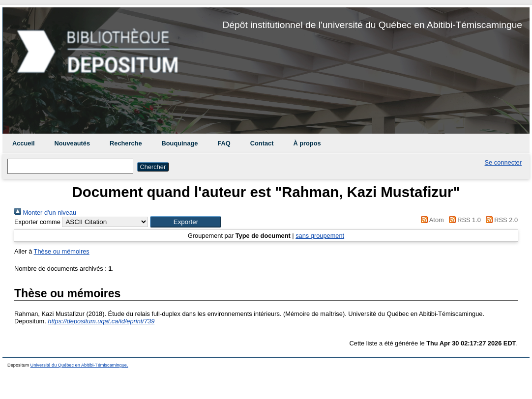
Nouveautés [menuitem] (73, 143)
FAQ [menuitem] (224, 143)
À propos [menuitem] (307, 143)
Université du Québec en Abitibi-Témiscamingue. (79, 365)
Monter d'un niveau (45, 213)
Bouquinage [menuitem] (180, 143)
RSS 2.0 (500, 220)
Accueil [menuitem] (24, 143)
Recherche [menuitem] (126, 143)
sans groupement (320, 236)
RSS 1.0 (463, 220)
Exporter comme (37, 222)
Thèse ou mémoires (62, 251)
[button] (186, 222)
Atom (431, 220)
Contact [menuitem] (262, 143)
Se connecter (503, 162)
